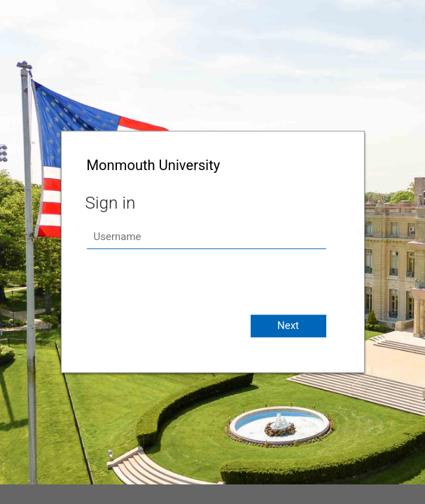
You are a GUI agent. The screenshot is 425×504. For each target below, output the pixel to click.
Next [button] (288, 325)
